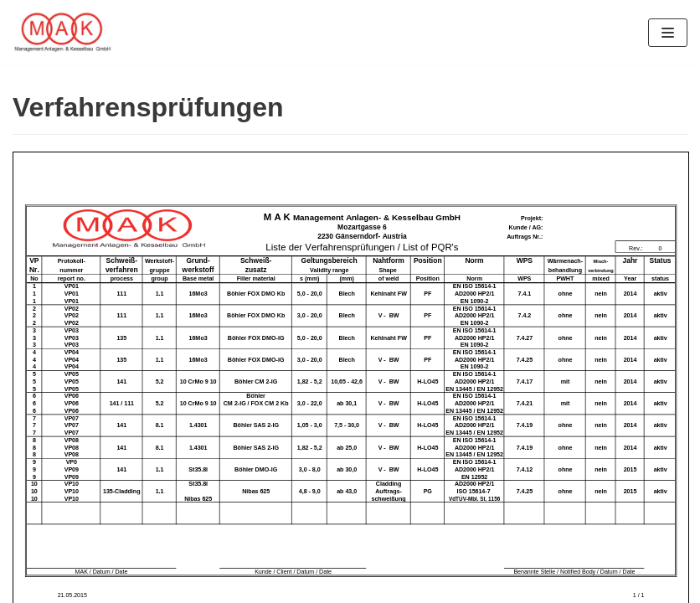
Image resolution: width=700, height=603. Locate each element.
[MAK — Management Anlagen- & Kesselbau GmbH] (63, 33)
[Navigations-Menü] (668, 33)
